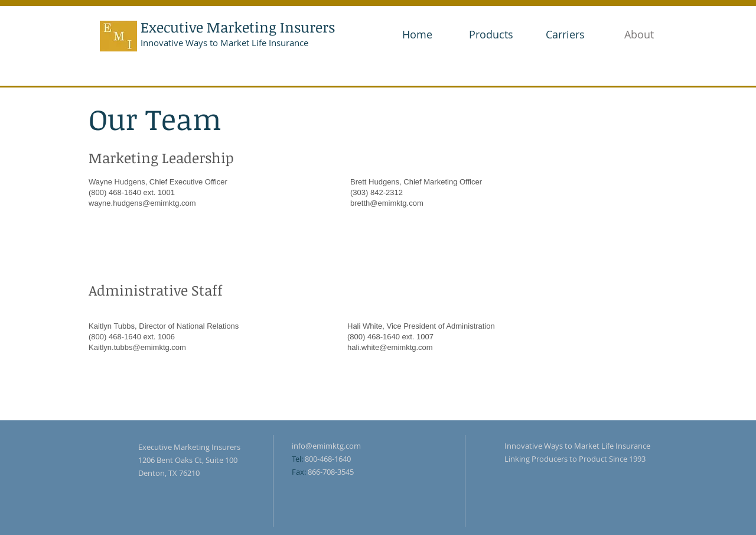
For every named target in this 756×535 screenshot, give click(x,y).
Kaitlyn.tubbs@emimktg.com (137, 347)
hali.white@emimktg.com (390, 347)
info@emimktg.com (326, 446)
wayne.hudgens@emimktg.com (142, 203)
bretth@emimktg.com (387, 203)
